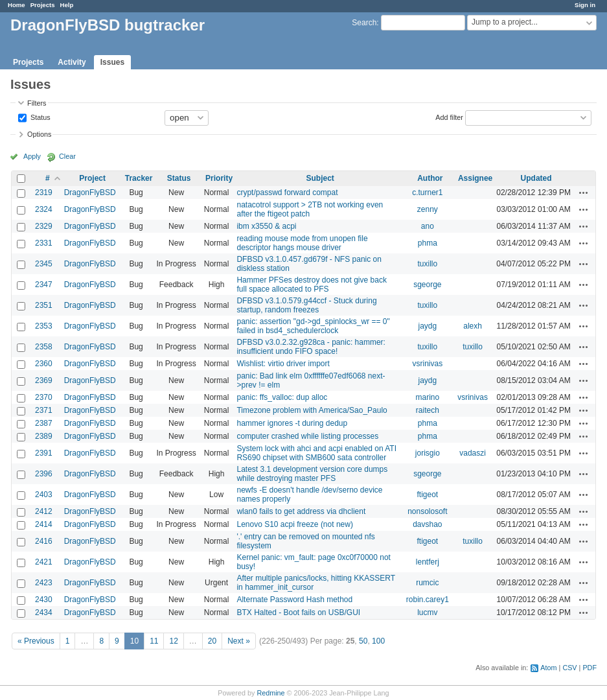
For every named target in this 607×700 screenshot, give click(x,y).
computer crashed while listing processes (307, 436)
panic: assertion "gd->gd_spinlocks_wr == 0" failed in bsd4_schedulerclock (313, 326)
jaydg (428, 326)
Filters (37, 103)
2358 (44, 347)
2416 (44, 541)
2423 (44, 583)
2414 (44, 524)
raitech (428, 410)
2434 (44, 612)
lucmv (427, 612)
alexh (473, 326)
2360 (44, 364)
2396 (44, 474)
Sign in (585, 5)
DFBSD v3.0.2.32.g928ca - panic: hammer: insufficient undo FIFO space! (311, 347)
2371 (44, 410)
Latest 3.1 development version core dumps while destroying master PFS (312, 474)
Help (67, 5)
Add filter (449, 117)
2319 (44, 192)
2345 (44, 264)
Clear (67, 156)
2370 (44, 397)
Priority (219, 178)
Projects (43, 5)
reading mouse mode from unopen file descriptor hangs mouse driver (302, 243)
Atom (548, 668)
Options (39, 134)
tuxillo (428, 264)
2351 (44, 305)
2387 (44, 423)
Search (364, 23)
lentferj (428, 562)
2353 (44, 326)
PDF (590, 668)
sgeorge (427, 285)
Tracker (139, 178)
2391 (44, 453)
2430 (44, 600)
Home (17, 5)
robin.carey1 (428, 600)
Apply (32, 156)
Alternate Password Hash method (294, 600)
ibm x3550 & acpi (266, 226)
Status (40, 117)
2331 (44, 243)
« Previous (36, 641)
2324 (44, 209)
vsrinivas (428, 364)
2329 (44, 226)
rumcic (427, 583)
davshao (427, 524)
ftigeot (428, 495)
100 (378, 641)
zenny (428, 209)
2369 (44, 380)
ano (428, 226)
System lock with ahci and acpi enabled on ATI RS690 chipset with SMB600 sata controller (316, 453)
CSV (569, 668)
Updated (536, 178)
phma (428, 243)
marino (428, 397)
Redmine (270, 693)
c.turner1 (427, 192)
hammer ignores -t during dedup (292, 423)
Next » (239, 641)
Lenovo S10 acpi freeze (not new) (294, 524)
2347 (44, 285)
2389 (44, 436)
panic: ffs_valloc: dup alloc (282, 397)
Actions (584, 192)
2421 (44, 562)
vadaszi (473, 453)
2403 (44, 495)
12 (173, 641)
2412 (44, 511)
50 (363, 641)
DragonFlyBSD (90, 192)
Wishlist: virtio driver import (283, 364)
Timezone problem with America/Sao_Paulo (312, 410)
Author (430, 178)
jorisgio (428, 453)
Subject (320, 178)
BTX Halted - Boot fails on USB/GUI (298, 612)
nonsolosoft (427, 511)
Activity (72, 62)
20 (212, 641)
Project (92, 178)
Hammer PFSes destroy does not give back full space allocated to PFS (311, 285)
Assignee (475, 178)
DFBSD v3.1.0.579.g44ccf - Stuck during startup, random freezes (306, 305)
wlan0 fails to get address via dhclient (301, 511)
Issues (112, 62)
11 (154, 641)
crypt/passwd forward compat (287, 192)
